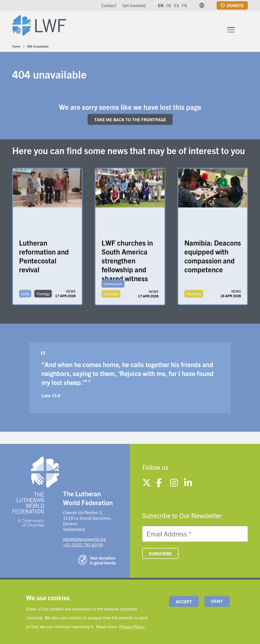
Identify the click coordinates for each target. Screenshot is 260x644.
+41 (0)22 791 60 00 (83, 545)
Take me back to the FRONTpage (130, 119)
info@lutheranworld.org (85, 539)
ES (177, 5)
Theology (43, 294)
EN (161, 5)
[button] (202, 5)
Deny (217, 601)
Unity (25, 294)
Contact (109, 5)
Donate (235, 5)
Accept (184, 602)
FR (184, 5)
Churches (111, 294)
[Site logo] (39, 24)
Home (16, 46)
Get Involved (134, 5)
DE (169, 5)
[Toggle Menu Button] (231, 29)
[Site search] (244, 30)
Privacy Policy (132, 626)
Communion (113, 284)
